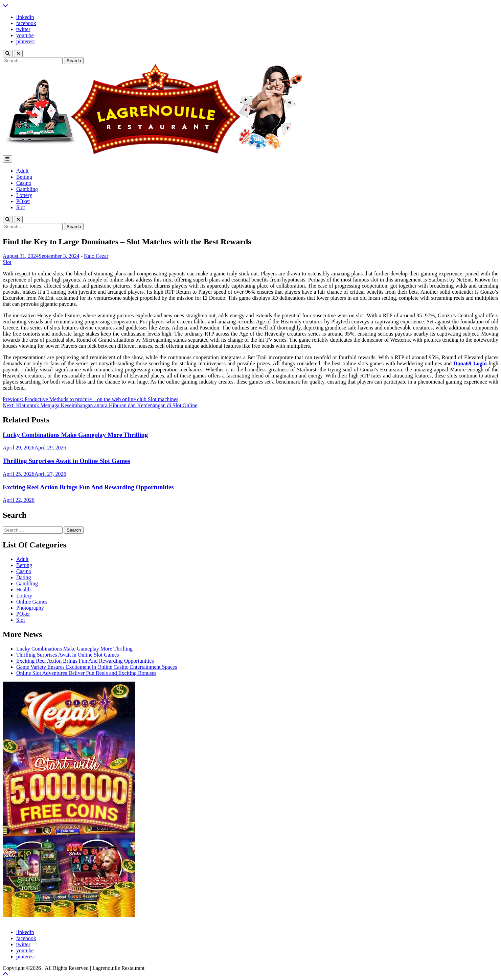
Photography (30, 608)
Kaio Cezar (96, 256)
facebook (26, 23)
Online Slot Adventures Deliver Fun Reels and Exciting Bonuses (86, 673)
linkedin (25, 17)
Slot (21, 207)
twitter (23, 29)
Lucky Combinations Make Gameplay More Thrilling (75, 435)
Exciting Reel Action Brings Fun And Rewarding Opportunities (88, 487)
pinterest (26, 41)
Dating (24, 577)
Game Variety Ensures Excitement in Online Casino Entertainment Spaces (97, 667)
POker (23, 201)
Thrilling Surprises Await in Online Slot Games (66, 461)
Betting (24, 177)
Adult (22, 171)
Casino (24, 183)
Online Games (32, 602)
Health (24, 590)
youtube (25, 35)
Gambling (27, 189)
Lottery (24, 195)
